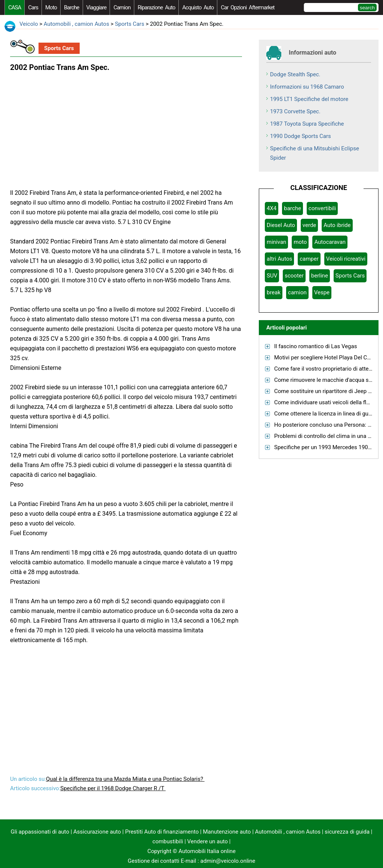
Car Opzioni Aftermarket (247, 7)
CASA (15, 7)
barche (72, 7)
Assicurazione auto (97, 832)
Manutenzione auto (227, 832)
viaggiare (96, 7)
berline (320, 276)
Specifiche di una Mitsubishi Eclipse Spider (315, 153)
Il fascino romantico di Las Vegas (315, 346)
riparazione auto (156, 7)
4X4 (272, 208)
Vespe (322, 292)
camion (122, 7)
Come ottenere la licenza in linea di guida (325, 414)
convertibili (322, 208)
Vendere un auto (208, 841)
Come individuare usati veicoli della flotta (325, 402)
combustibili (168, 841)
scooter (294, 276)
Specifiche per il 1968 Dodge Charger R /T (113, 788)
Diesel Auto (281, 225)
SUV (272, 276)
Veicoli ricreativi (346, 259)
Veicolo (29, 24)
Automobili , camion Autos (76, 24)
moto (51, 7)
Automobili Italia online (207, 851)
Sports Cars (129, 24)
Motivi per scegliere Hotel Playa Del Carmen (329, 358)
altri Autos (279, 259)
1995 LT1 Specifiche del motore (309, 99)
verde (309, 225)
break (274, 292)
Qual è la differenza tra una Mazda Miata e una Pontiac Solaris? (125, 779)
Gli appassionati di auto (40, 832)
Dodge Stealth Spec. (295, 74)
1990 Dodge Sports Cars (301, 136)
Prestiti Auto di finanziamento (162, 832)
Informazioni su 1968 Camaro (307, 87)
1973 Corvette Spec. (295, 111)
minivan (276, 242)
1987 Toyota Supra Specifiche (307, 124)
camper (309, 259)
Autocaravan (330, 242)
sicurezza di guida (347, 832)
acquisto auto (198, 7)
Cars (33, 7)
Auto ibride (337, 225)
